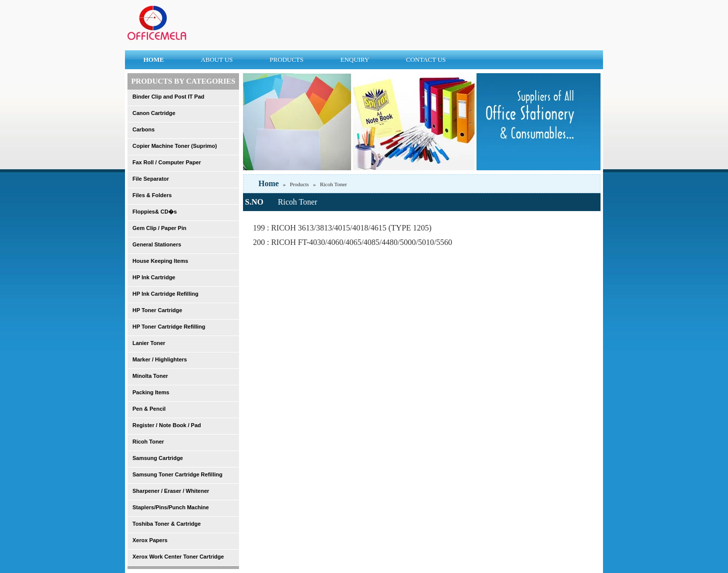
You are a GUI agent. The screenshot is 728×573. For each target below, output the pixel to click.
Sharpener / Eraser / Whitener (171, 491)
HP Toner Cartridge (157, 310)
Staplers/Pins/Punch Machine (171, 507)
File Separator (151, 179)
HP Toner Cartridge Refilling (169, 327)
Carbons (144, 129)
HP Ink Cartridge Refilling (165, 294)
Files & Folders (152, 195)
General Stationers (157, 244)
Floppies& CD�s (155, 212)
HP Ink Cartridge (154, 277)
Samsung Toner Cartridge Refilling (178, 474)
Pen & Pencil (149, 409)
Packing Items (151, 392)
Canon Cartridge (154, 113)
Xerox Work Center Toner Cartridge (178, 557)
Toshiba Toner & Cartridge (167, 524)
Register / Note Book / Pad (167, 425)
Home (269, 183)
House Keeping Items (160, 261)
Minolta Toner (150, 376)
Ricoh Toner (148, 442)
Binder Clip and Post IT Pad (168, 97)
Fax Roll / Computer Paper (167, 162)
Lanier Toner (149, 343)
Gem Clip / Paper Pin (159, 228)
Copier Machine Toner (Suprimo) (175, 146)
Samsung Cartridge (158, 458)
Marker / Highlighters (160, 359)
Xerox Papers (150, 540)
